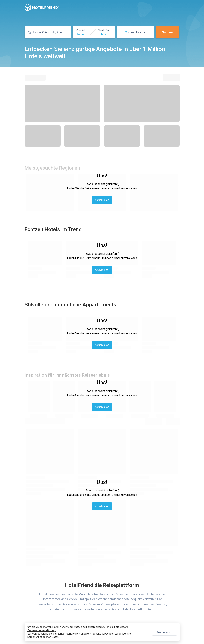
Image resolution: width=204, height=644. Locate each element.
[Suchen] (51, 33)
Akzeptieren (165, 632)
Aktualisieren (102, 200)
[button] (94, 32)
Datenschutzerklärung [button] (42, 630)
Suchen (167, 32)
